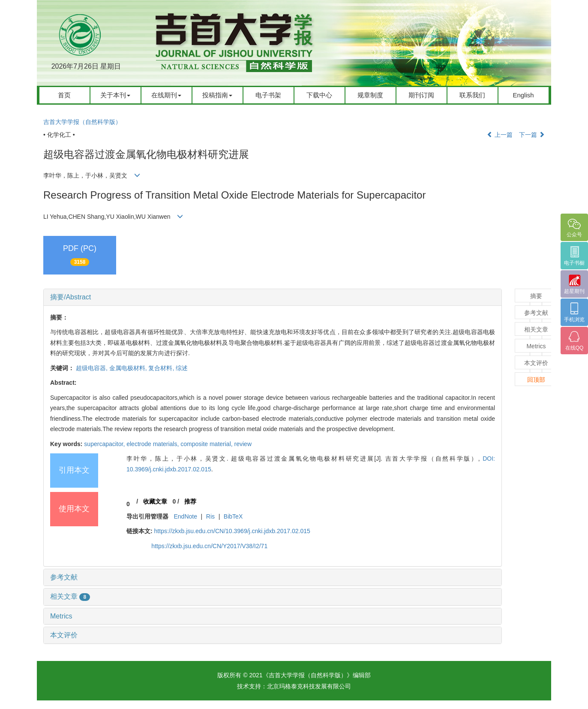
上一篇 (500, 135)
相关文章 (70, 596)
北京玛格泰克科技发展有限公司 (309, 686)
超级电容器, (93, 368)
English (523, 95)
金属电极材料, (129, 368)
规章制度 (370, 95)
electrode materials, (153, 444)
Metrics (61, 616)
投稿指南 (217, 95)
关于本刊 (115, 95)
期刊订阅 (421, 95)
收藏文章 (155, 501)
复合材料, (162, 368)
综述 (182, 368)
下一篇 (532, 135)
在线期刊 (166, 95)
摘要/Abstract (70, 297)
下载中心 (319, 95)
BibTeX (233, 516)
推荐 (190, 501)
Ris (210, 516)
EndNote (185, 516)
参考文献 (64, 577)
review (243, 444)
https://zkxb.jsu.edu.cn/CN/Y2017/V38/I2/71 (209, 546)
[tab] (273, 297)
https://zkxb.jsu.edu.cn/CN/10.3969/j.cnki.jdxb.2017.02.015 (232, 531)
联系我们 (472, 95)
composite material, (207, 444)
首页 (64, 95)
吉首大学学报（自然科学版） (82, 122)
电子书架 (268, 95)
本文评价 (64, 635)
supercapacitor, (105, 444)
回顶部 (536, 380)
